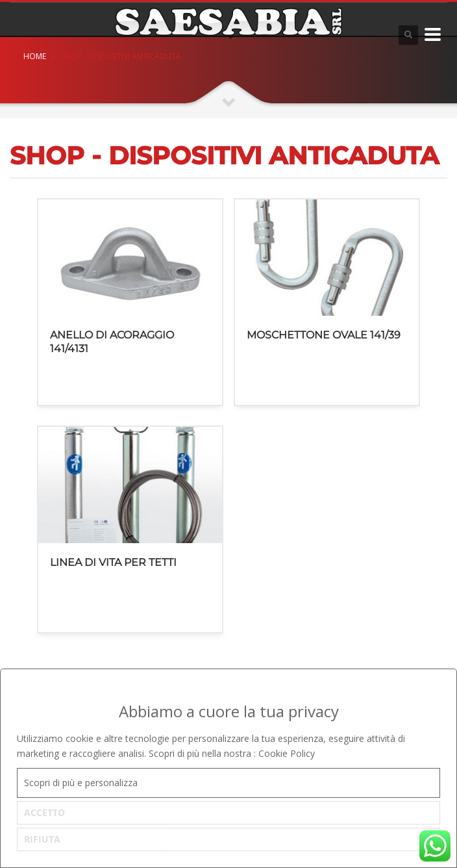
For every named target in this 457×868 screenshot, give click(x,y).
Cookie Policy (287, 753)
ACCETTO (44, 812)
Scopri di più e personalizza (81, 783)
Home (35, 56)
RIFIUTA (42, 839)
